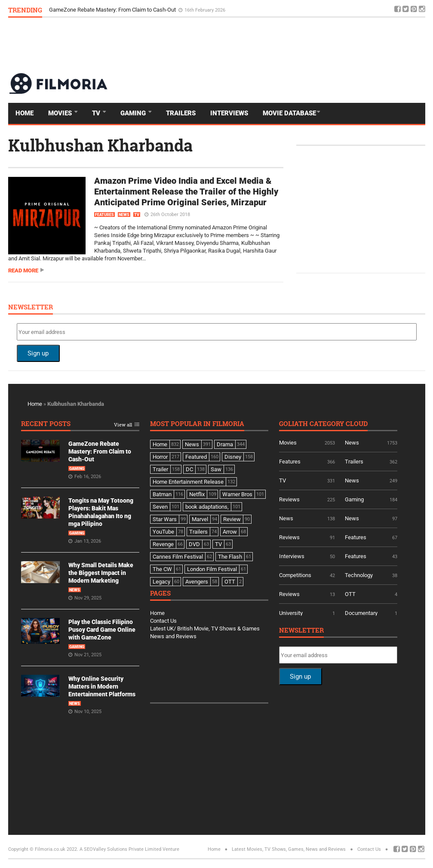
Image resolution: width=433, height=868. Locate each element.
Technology (359, 575)
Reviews (289, 499)
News (124, 215)
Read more (23, 270)
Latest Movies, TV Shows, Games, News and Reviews (289, 849)
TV (97, 113)
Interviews (229, 113)
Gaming (134, 113)
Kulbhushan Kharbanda (100, 145)
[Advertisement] (269, 45)
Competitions (295, 575)
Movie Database (289, 113)
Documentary (361, 613)
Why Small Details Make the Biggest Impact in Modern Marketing (101, 573)
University (291, 613)
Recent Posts (46, 424)
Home (25, 113)
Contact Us (163, 621)
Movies (61, 113)
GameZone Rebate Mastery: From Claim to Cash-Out (113, 10)
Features (104, 215)
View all (123, 425)
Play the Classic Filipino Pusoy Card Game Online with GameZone (102, 630)
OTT (350, 594)
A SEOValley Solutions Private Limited (120, 849)
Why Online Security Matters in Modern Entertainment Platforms (102, 686)
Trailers (181, 113)
